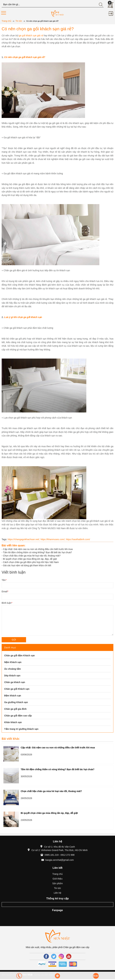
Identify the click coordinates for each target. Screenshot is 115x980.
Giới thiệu (58, 879)
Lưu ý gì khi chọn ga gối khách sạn (23, 317)
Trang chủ (57, 874)
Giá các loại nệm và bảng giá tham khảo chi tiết (27, 565)
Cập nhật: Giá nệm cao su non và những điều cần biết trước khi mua (38, 549)
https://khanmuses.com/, (53, 539)
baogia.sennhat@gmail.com (60, 860)
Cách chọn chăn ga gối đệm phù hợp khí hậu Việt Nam (31, 562)
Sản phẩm (57, 883)
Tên (4, 580)
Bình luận (7, 603)
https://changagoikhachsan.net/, (24, 539)
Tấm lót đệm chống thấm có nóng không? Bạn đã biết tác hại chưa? (37, 552)
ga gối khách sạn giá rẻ (31, 36)
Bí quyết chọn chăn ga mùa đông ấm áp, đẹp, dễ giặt (30, 559)
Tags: (4, 539)
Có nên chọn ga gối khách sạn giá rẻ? (25, 57)
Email (5, 591)
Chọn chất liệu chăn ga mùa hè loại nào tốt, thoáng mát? (32, 556)
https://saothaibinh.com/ (78, 539)
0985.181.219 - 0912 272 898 (60, 855)
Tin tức (58, 888)
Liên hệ (57, 893)
